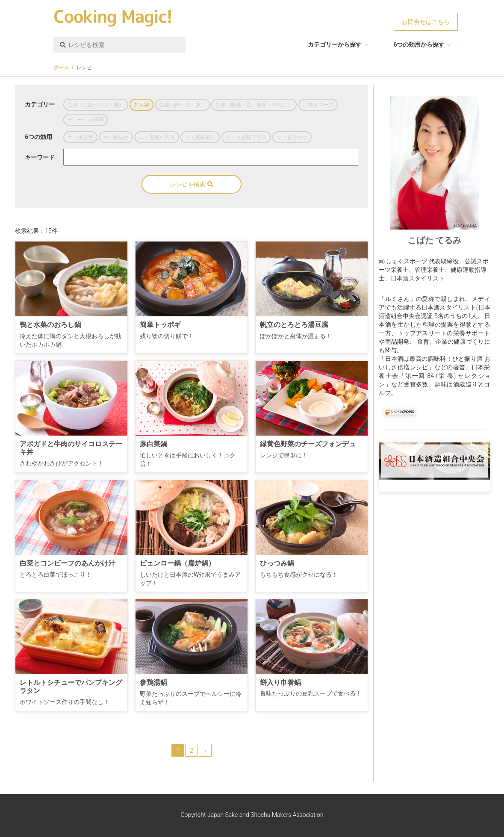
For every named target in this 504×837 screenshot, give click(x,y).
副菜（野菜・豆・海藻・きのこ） (254, 105)
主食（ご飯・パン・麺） (96, 105)
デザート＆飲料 (85, 120)
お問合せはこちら (426, 22)
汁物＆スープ (318, 105)
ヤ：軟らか (116, 137)
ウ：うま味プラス (246, 137)
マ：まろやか (292, 137)
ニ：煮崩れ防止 (157, 137)
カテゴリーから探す (335, 44)
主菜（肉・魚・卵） (183, 105)
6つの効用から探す (419, 44)
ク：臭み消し (200, 137)
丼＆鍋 (141, 105)
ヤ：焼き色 (80, 137)
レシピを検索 (191, 184)
